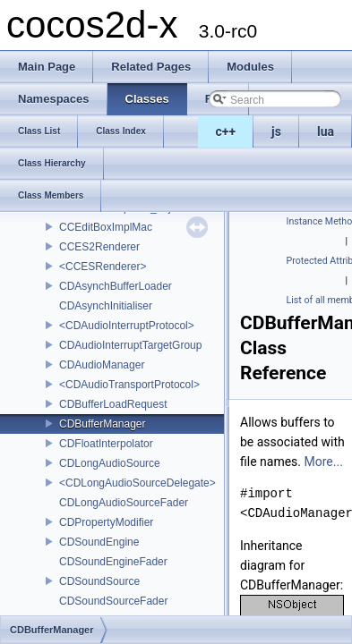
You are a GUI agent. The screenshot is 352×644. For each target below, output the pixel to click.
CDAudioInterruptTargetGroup (130, 345)
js (276, 131)
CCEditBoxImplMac (106, 227)
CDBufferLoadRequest (113, 404)
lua (326, 131)
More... (324, 462)
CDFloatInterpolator (106, 444)
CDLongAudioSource (110, 463)
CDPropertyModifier (106, 522)
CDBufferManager (103, 424)
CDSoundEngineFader (113, 562)
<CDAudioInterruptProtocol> (127, 326)
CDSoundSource (99, 581)
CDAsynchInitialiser (106, 306)
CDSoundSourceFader (113, 601)
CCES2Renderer (99, 247)
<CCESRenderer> (103, 267)
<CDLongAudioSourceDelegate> (137, 483)
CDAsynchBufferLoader (116, 286)
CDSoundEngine (99, 542)
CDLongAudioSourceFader (124, 503)
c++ (226, 131)
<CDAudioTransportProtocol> (129, 385)
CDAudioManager (102, 365)
